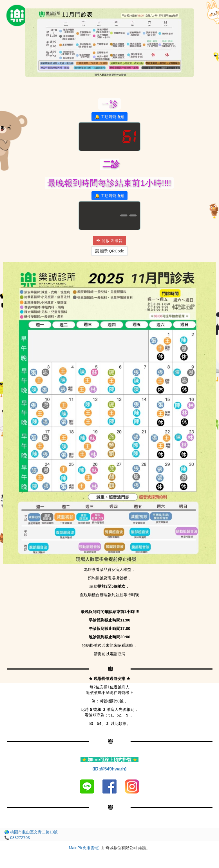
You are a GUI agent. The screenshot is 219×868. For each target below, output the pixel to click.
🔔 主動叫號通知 (110, 117)
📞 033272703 (17, 838)
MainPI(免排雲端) (84, 848)
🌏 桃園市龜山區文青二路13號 (31, 832)
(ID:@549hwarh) (109, 769)
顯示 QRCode (109, 251)
